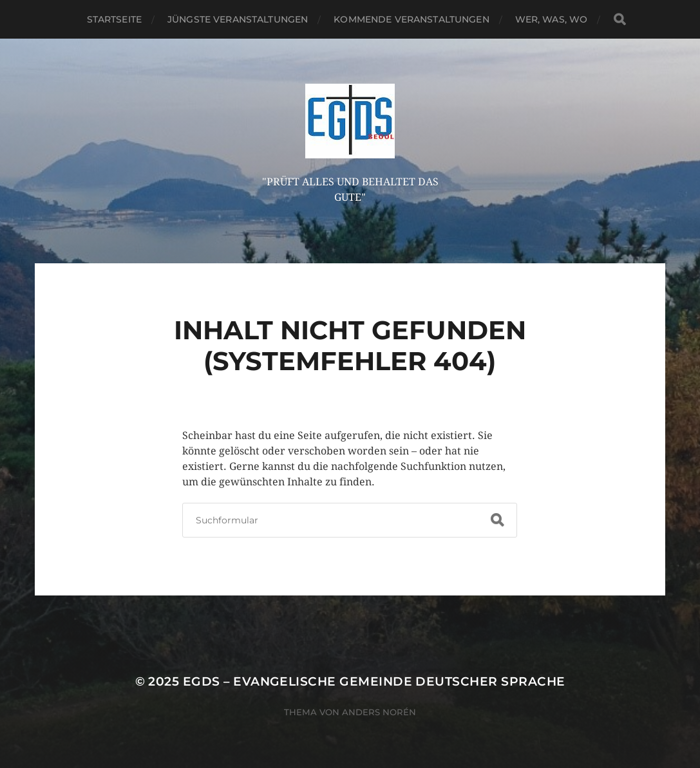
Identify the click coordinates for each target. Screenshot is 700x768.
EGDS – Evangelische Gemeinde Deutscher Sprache (374, 681)
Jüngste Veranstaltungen (238, 19)
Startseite (114, 19)
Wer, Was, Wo (552, 19)
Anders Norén (379, 712)
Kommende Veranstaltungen (411, 19)
